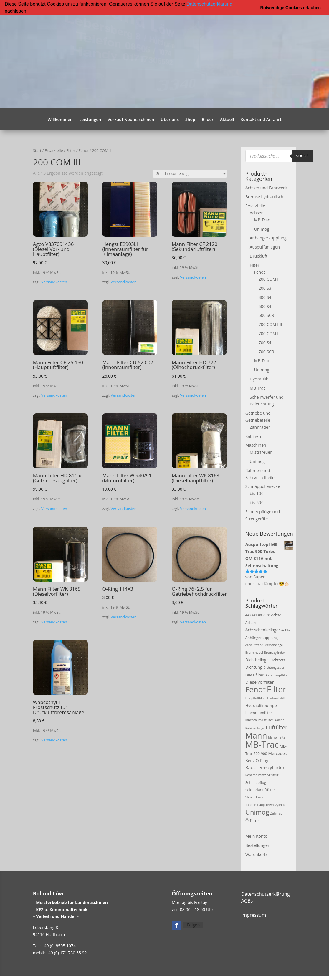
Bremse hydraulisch (264, 197)
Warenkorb (256, 854)
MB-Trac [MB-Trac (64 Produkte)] (262, 744)
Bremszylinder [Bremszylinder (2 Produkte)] (274, 652)
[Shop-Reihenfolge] (190, 174)
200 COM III (270, 279)
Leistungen (90, 120)
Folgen (193, 924)
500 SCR (266, 315)
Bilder (208, 120)
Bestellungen (258, 845)
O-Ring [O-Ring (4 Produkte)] (262, 760)
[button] (28, 11)
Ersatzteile (54, 150)
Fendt (84, 150)
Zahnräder (260, 427)
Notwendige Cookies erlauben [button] (291, 8)
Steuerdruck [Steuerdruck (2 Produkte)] (254, 797)
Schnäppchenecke (263, 486)
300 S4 (265, 297)
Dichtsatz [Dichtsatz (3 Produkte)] (278, 660)
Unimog (262, 229)
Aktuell (227, 120)
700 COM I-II (270, 324)
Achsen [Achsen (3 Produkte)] (252, 622)
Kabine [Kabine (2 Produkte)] (279, 720)
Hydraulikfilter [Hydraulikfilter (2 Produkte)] (278, 698)
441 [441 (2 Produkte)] (254, 615)
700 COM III (270, 333)
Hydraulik (259, 379)
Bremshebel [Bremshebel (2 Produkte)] (254, 652)
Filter (71, 150)
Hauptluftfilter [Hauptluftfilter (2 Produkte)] (256, 698)
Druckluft (259, 256)
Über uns (170, 120)
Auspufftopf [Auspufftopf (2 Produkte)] (254, 645)
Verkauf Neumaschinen (131, 120)
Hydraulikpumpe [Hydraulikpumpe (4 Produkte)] (261, 705)
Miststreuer (261, 452)
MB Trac (262, 220)
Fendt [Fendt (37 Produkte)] (256, 689)
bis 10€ (257, 493)
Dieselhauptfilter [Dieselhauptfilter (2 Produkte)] (277, 675)
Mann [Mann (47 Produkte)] (256, 735)
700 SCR (266, 351)
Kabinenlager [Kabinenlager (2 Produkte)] (255, 728)
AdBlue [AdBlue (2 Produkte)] (286, 630)
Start (37, 150)
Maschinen (256, 445)
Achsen (257, 212)
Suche (302, 155)
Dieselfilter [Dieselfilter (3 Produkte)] (254, 675)
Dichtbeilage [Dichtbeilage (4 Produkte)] (257, 659)
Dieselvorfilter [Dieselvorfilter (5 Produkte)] (260, 682)
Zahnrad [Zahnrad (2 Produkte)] (277, 813)
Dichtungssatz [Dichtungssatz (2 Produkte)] (274, 667)
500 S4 (265, 306)
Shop (190, 120)
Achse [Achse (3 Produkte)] (276, 615)
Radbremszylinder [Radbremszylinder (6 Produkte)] (265, 767)
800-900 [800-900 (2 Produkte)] (264, 615)
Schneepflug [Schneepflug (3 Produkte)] (256, 782)
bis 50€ (257, 502)
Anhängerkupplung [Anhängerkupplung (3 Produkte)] (262, 637)
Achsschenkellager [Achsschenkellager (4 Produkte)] (263, 629)
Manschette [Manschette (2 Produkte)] (277, 737)
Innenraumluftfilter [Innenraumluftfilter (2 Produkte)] (259, 720)
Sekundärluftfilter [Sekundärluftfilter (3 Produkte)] (260, 790)
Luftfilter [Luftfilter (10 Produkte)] (277, 727)
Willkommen (60, 120)
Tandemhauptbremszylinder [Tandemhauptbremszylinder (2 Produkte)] (266, 804)
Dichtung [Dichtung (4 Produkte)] (254, 667)
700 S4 (265, 342)
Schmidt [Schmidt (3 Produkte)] (274, 775)
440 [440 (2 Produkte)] (248, 615)
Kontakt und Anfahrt (261, 120)
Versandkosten (54, 282)
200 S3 (265, 288)
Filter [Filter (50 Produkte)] (277, 689)
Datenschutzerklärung (209, 4)
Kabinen (253, 436)
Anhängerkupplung (268, 238)
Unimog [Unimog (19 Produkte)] (257, 812)
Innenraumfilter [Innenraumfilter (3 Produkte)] (259, 712)
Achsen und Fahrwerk (266, 187)
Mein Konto (256, 836)
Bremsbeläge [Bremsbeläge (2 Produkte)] (273, 645)
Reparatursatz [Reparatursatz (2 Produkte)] (256, 775)
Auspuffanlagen (265, 247)
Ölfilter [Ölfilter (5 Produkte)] (252, 820)
